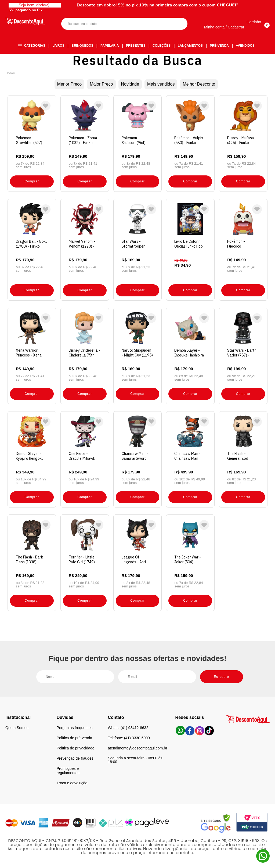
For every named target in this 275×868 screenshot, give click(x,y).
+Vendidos (245, 46)
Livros (58, 46)
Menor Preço (70, 84)
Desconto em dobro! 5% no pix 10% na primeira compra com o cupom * (158, 5)
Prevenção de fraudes (75, 758)
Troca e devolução (72, 783)
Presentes (136, 46)
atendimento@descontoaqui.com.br (137, 748)
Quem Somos (17, 728)
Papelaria (110, 46)
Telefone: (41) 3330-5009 (129, 738)
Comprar (32, 181)
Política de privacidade (76, 748)
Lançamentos (190, 46)
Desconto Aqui (10, 73)
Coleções (162, 46)
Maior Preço (101, 84)
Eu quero (221, 677)
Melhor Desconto (199, 84)
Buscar (179, 24)
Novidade (130, 84)
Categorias (35, 46)
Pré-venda (219, 46)
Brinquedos (82, 46)
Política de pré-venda (74, 738)
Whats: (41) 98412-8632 (128, 728)
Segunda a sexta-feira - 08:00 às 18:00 (135, 760)
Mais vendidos (161, 84)
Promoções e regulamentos (68, 771)
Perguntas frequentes (75, 728)
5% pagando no (26, 10)
